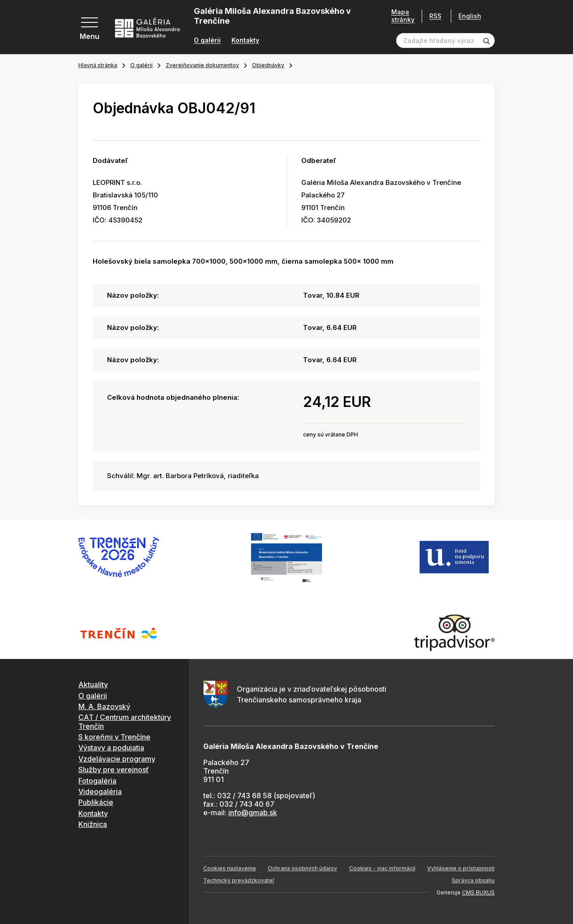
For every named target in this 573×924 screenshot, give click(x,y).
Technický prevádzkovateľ (239, 880)
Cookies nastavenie (230, 868)
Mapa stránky (403, 16)
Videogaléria (100, 791)
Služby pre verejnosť (113, 770)
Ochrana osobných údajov (302, 868)
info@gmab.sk (253, 813)
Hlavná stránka (98, 65)
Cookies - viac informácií (382, 868)
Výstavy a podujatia (111, 748)
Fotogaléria (97, 781)
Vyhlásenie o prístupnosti (461, 868)
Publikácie (96, 802)
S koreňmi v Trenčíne (114, 737)
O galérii (207, 40)
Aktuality (93, 684)
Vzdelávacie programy (117, 759)
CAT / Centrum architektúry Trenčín (125, 721)
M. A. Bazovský (104, 706)
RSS (435, 16)
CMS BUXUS (478, 892)
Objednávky (268, 65)
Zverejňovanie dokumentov (202, 65)
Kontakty (245, 40)
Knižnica (93, 824)
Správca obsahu (473, 880)
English (470, 16)
